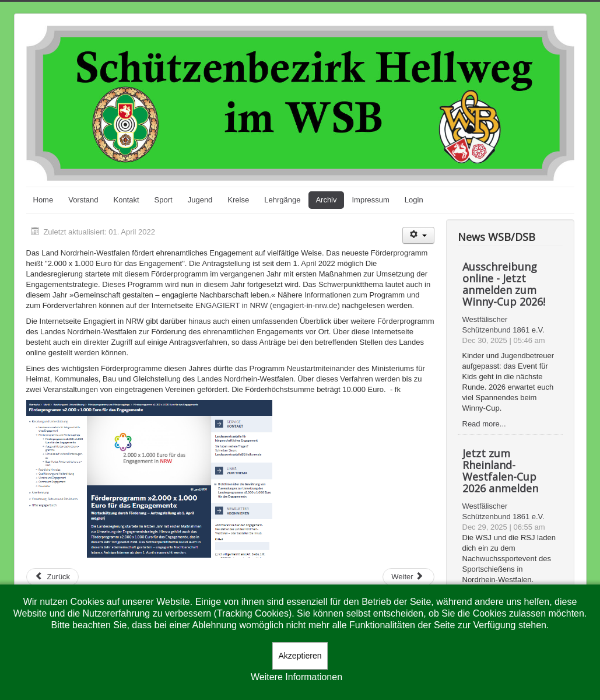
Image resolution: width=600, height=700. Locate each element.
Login (414, 200)
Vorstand (83, 200)
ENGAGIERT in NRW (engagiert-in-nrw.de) (268, 305)
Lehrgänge (282, 200)
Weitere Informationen (297, 677)
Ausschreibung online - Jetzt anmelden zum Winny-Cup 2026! (504, 284)
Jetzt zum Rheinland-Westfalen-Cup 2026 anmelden (500, 471)
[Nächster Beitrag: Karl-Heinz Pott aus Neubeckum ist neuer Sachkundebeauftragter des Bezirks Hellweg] (408, 577)
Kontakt (127, 200)
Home (43, 200)
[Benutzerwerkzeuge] (418, 235)
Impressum (371, 200)
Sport (164, 200)
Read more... (484, 424)
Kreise (238, 200)
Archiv (326, 200)
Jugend (200, 200)
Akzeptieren (300, 656)
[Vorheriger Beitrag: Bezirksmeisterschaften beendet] (53, 577)
